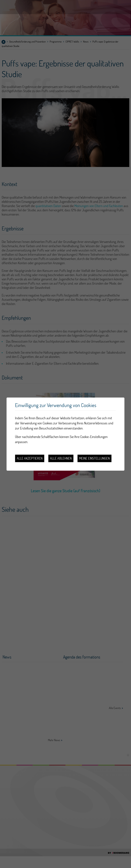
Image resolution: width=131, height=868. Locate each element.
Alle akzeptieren (30, 458)
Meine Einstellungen (94, 458)
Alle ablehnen (61, 458)
